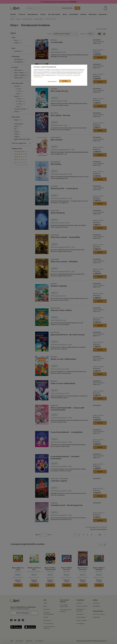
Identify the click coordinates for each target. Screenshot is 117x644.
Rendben (65, 81)
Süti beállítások (52, 81)
